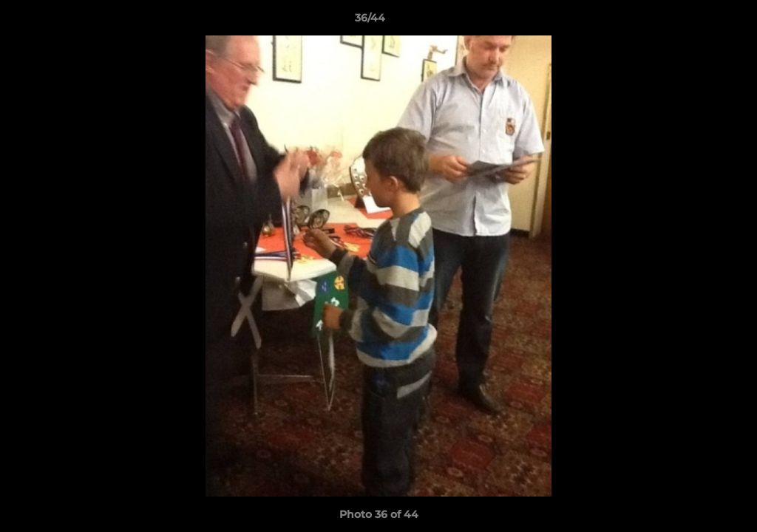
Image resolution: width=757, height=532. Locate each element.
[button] (695, 21)
